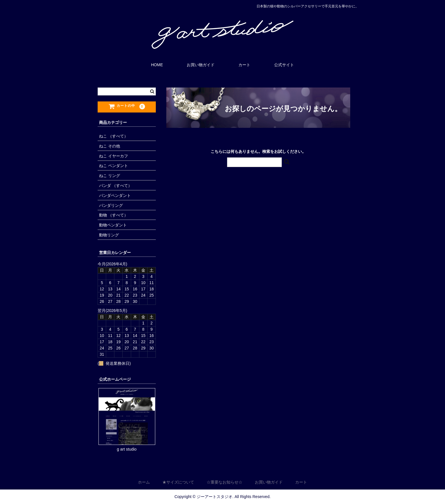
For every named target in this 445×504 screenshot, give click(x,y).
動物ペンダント (113, 225)
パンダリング (111, 205)
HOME (157, 65)
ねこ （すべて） (114, 136)
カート (244, 65)
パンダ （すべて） (116, 186)
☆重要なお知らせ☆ (224, 482)
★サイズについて (178, 482)
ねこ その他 (110, 146)
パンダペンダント (115, 195)
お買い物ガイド (201, 65)
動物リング (109, 235)
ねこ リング (110, 176)
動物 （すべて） (114, 215)
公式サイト (284, 65)
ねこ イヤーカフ (114, 156)
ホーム (144, 482)
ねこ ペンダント (114, 166)
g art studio (127, 449)
